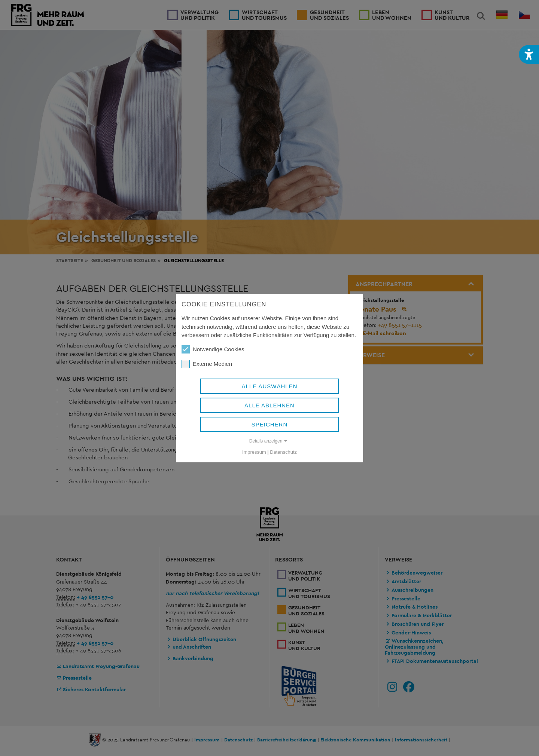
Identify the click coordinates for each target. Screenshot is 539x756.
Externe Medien (207, 364)
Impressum (254, 452)
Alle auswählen (269, 386)
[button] (529, 54)
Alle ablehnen (269, 405)
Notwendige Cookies (213, 349)
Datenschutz (283, 452)
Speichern (270, 424)
